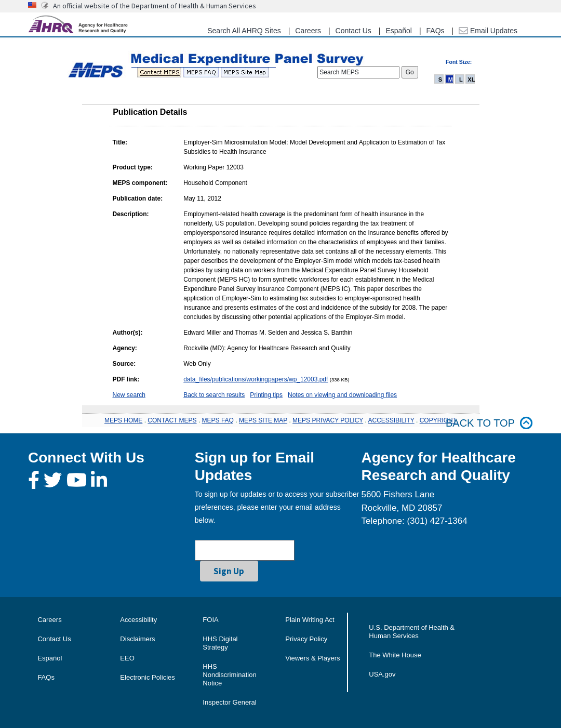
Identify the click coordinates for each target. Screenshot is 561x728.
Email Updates (488, 31)
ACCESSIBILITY (391, 420)
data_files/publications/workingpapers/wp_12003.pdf (256, 379)
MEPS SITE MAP (263, 420)
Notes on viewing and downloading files (342, 395)
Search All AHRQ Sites (244, 31)
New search (129, 395)
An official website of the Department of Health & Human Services (155, 6)
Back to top (489, 423)
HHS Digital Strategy (220, 643)
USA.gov (382, 674)
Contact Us (353, 31)
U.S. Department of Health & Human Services (412, 632)
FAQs (436, 31)
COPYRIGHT (438, 420)
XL (471, 80)
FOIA (210, 620)
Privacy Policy (306, 639)
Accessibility (138, 620)
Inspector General (229, 702)
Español (399, 31)
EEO (127, 658)
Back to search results (214, 395)
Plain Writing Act (310, 620)
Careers (308, 31)
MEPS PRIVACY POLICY (328, 420)
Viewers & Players (312, 658)
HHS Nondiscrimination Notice (229, 675)
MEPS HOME (123, 420)
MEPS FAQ (218, 420)
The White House (395, 655)
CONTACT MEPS (172, 420)
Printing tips (266, 395)
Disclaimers (137, 639)
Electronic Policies (148, 677)
